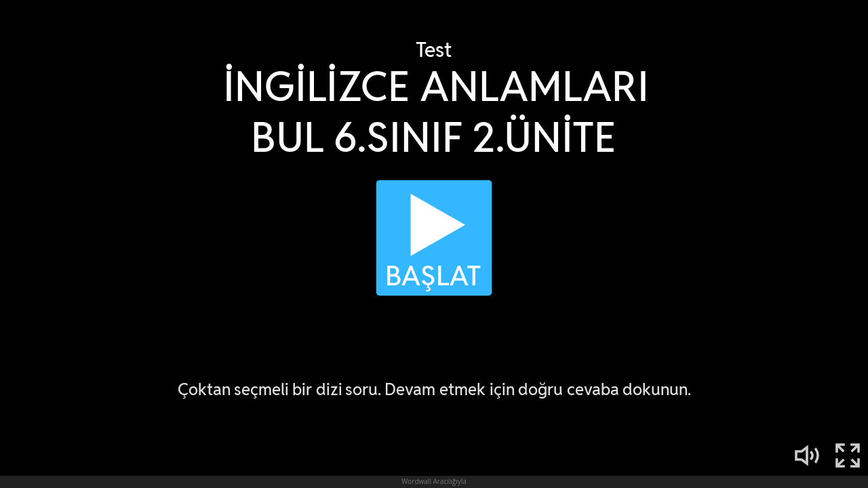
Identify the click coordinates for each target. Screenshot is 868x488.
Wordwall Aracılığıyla (434, 481)
